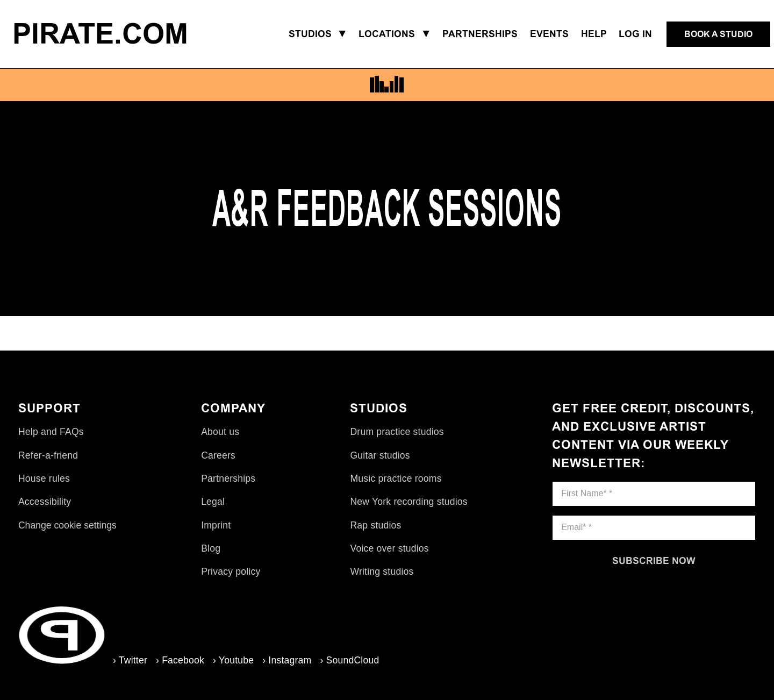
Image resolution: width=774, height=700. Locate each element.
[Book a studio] (718, 34)
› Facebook (180, 660)
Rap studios (375, 525)
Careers (218, 455)
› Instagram (287, 660)
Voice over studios (389, 548)
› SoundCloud (349, 660)
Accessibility (45, 502)
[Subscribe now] (654, 561)
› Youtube (233, 660)
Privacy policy (231, 572)
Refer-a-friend (48, 455)
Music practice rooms (396, 478)
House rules (44, 478)
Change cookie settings (67, 525)
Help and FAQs (51, 432)
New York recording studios (408, 502)
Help (594, 34)
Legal (213, 502)
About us (220, 432)
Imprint (216, 525)
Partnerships (228, 478)
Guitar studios (380, 455)
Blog (211, 548)
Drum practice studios (397, 432)
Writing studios (382, 572)
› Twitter (130, 660)
